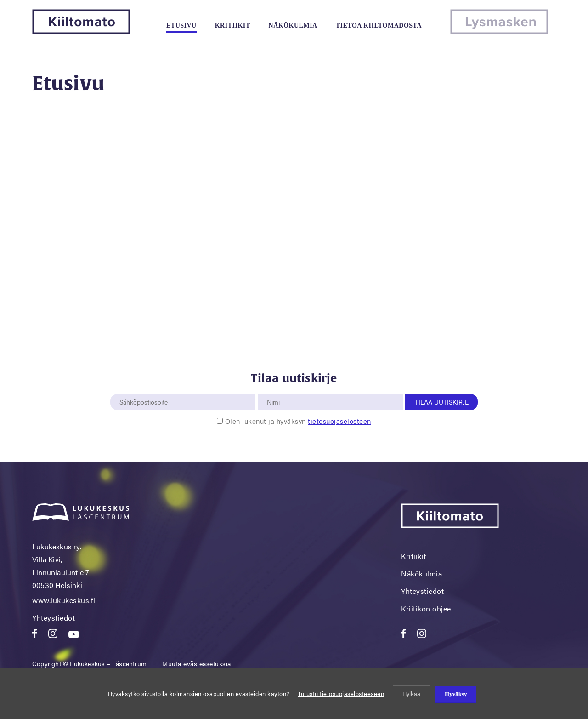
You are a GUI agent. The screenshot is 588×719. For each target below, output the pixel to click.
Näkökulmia (293, 26)
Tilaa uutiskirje (442, 402)
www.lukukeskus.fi (64, 600)
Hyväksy (456, 694)
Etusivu (181, 26)
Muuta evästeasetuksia (197, 663)
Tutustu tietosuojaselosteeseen (341, 693)
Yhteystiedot (54, 618)
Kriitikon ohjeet (427, 608)
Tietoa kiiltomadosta (379, 26)
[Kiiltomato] (81, 31)
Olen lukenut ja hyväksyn (298, 421)
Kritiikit (233, 26)
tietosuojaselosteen (339, 421)
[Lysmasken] (499, 31)
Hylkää (411, 693)
